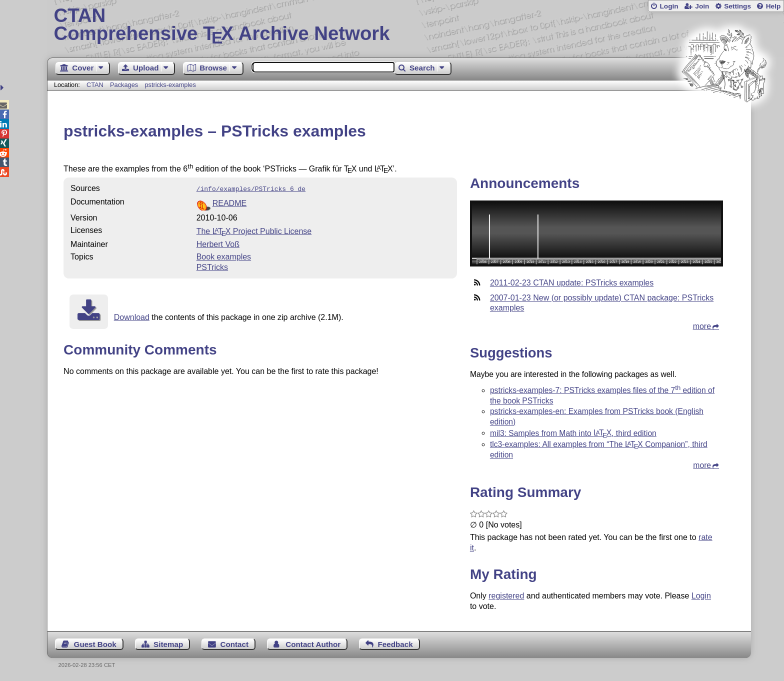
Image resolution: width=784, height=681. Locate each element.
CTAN (95, 85)
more (702, 326)
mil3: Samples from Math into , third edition (573, 433)
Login (669, 6)
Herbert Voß (218, 243)
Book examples (224, 256)
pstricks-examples (170, 85)
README (229, 202)
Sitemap (168, 644)
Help (773, 6)
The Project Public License (254, 230)
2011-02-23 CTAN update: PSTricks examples (572, 283)
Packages (125, 85)
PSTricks (212, 266)
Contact (235, 644)
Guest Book (95, 644)
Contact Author (313, 644)
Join (702, 6)
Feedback (395, 644)
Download (132, 316)
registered (506, 596)
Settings (737, 6)
